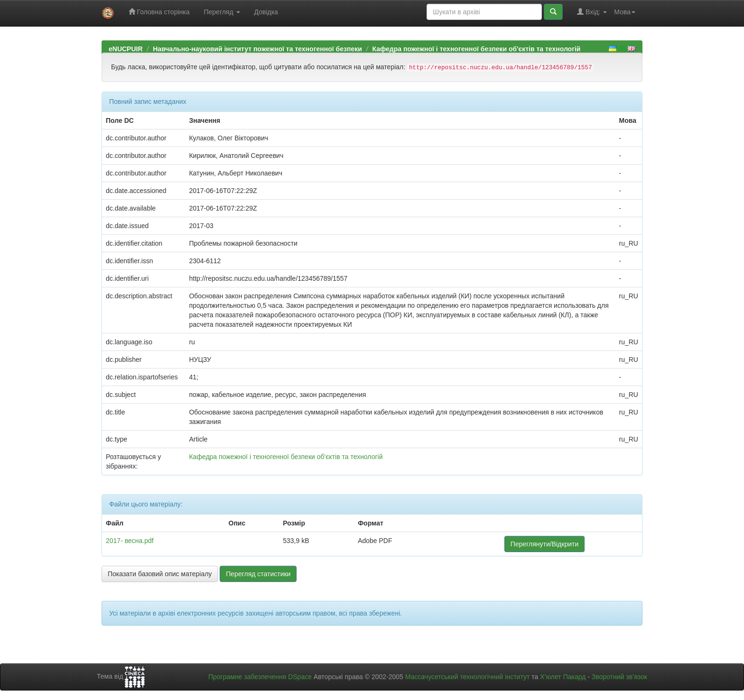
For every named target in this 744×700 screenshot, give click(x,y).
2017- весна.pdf (130, 541)
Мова (625, 12)
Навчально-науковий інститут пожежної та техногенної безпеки (257, 49)
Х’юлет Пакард (563, 677)
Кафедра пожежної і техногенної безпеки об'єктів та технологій (476, 49)
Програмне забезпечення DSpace (260, 677)
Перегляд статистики (258, 574)
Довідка (266, 12)
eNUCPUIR (126, 49)
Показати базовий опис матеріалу (160, 574)
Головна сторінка (159, 12)
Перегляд (222, 12)
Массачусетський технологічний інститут (468, 677)
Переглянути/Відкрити (544, 544)
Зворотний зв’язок (619, 677)
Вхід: (592, 12)
